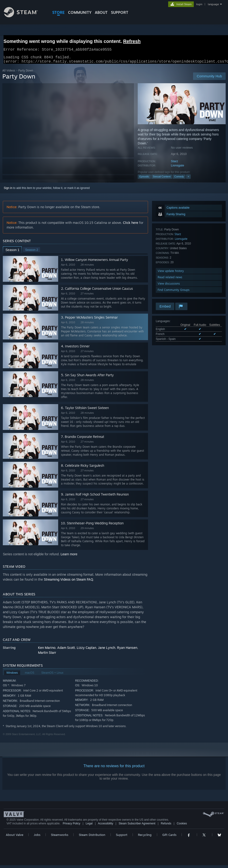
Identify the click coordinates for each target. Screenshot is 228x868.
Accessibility (105, 826)
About (101, 12)
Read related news (170, 280)
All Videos (9, 73)
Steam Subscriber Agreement (137, 826)
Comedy (179, 179)
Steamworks (60, 838)
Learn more (69, 557)
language (213, 4)
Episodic (144, 179)
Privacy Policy (71, 826)
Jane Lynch (107, 650)
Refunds (166, 826)
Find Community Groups (174, 293)
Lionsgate (178, 168)
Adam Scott (66, 650)
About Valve (15, 838)
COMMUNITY (80, 12)
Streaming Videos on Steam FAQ (68, 582)
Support (122, 838)
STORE (59, 12)
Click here (131, 225)
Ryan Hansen (127, 650)
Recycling (145, 838)
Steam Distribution (92, 838)
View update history (171, 274)
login (199, 4)
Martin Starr (47, 655)
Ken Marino (47, 650)
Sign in (8, 191)
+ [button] (188, 179)
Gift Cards (169, 838)
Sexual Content (162, 179)
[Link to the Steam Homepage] (24, 16)
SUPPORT (120, 12)
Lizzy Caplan (86, 650)
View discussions (169, 286)
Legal (89, 826)
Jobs (37, 838)
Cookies (182, 826)
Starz (175, 164)
